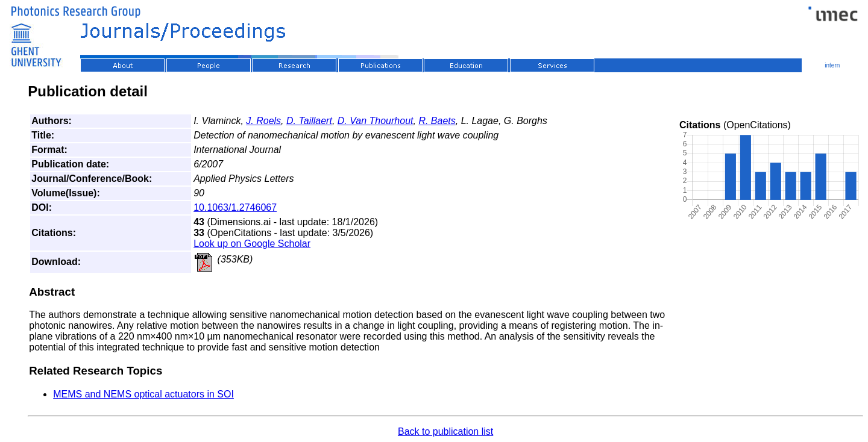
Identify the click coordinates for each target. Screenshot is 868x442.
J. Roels (263, 121)
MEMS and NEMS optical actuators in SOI (143, 394)
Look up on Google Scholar (252, 244)
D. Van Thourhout (376, 121)
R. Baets (437, 121)
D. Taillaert (309, 121)
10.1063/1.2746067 (235, 207)
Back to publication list (445, 431)
